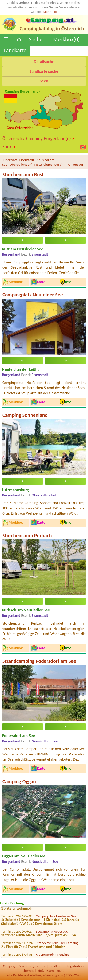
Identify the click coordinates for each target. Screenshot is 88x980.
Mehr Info (50, 12)
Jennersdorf (76, 165)
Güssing (59, 165)
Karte (9, 147)
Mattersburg (43, 165)
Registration (75, 966)
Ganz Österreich (19, 128)
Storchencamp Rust (23, 174)
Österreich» (13, 138)
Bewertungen (28, 966)
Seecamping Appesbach (53, 933)
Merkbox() (66, 39)
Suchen (37, 39)
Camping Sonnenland (25, 415)
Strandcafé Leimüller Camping (57, 944)
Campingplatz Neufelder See (33, 295)
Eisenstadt (27, 160)
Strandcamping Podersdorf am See (39, 661)
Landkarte (15, 50)
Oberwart (10, 160)
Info (43, 966)
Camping (9, 966)
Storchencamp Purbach (27, 536)
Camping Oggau (19, 782)
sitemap (29, 971)
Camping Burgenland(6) (50, 139)
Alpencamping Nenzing (52, 956)
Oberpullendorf (21, 165)
